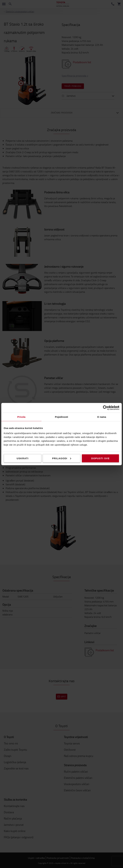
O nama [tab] (102, 417)
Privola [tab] (21, 417)
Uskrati (23, 458)
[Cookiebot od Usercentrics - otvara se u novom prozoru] (105, 408)
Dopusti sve (100, 458)
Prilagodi (62, 458)
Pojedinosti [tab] (61, 417)
